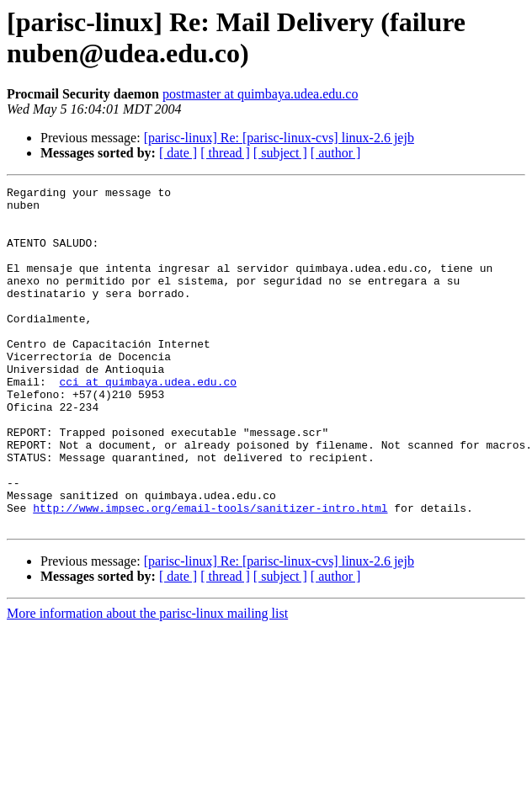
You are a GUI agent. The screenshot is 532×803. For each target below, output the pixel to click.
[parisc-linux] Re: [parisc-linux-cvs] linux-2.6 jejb (279, 138)
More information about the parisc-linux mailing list (147, 681)
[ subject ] (280, 153)
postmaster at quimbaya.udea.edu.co (260, 94)
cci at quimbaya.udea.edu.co (148, 422)
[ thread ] (225, 153)
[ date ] (178, 153)
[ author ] (336, 153)
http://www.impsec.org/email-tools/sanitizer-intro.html (210, 573)
